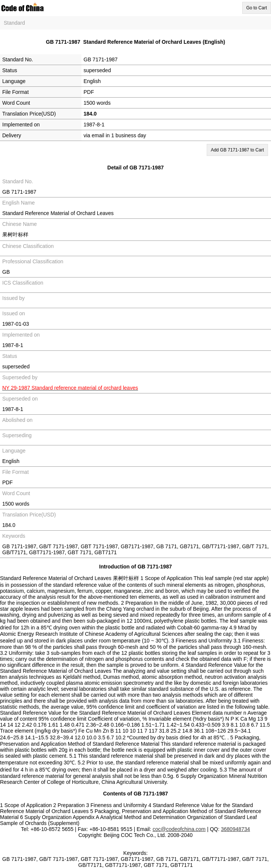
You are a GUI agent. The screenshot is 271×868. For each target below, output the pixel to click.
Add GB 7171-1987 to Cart (237, 150)
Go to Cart (257, 8)
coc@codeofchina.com (179, 829)
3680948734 (235, 829)
